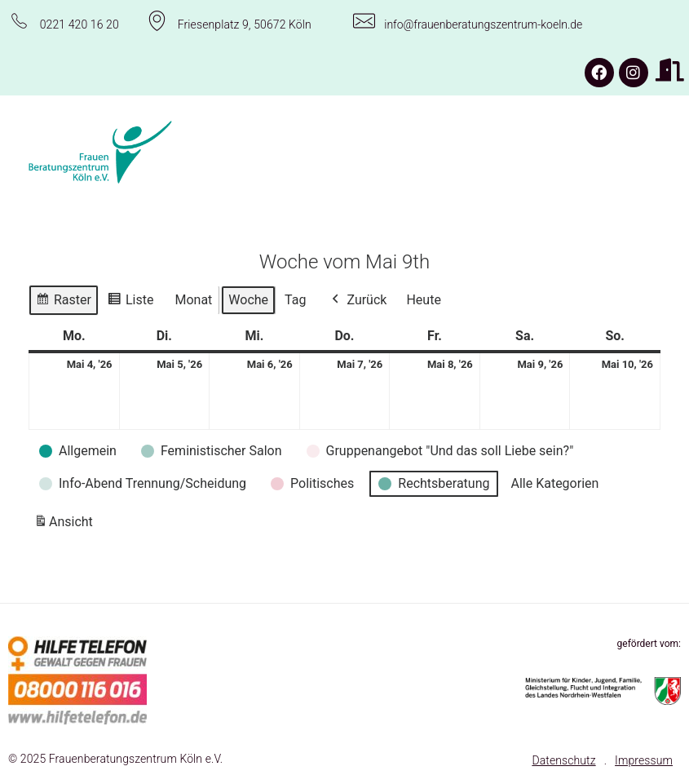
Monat (193, 300)
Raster (63, 302)
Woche (248, 300)
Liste (130, 302)
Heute (423, 300)
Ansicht (66, 525)
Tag (295, 300)
